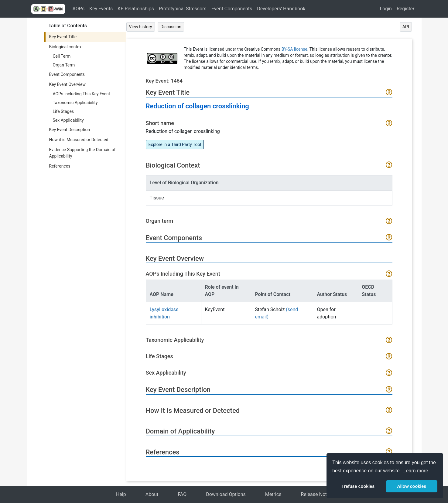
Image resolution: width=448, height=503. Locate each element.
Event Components (232, 9)
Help (121, 494)
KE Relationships (136, 9)
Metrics (273, 494)
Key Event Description (70, 130)
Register (406, 9)
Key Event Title (63, 37)
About (152, 494)
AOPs (79, 9)
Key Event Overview (67, 84)
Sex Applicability (68, 120)
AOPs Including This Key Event (82, 94)
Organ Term (64, 65)
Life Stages (63, 111)
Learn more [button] (416, 471)
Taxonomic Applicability (75, 103)
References (60, 166)
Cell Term (62, 56)
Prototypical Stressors (183, 9)
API (406, 27)
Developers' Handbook (281, 9)
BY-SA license (294, 49)
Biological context (66, 47)
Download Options (226, 494)
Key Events (101, 9)
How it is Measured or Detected (79, 140)
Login (386, 9)
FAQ (182, 494)
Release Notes (316, 494)
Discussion (171, 27)
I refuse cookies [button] (358, 486)
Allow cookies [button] (412, 486)
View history (141, 27)
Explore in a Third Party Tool (175, 144)
